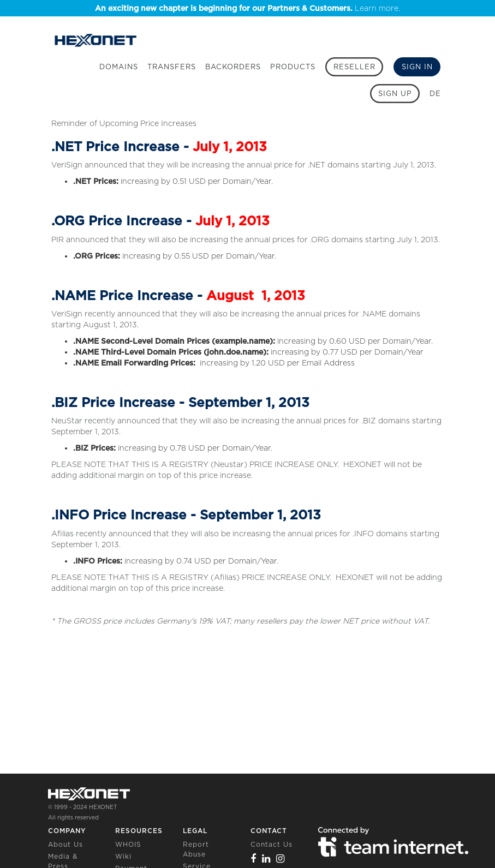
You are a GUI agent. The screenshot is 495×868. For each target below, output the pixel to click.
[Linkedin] (266, 858)
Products (293, 67)
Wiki (123, 856)
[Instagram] (281, 858)
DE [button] (435, 94)
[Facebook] (254, 858)
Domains (119, 67)
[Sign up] (395, 94)
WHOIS (128, 844)
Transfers (172, 67)
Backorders (233, 67)
